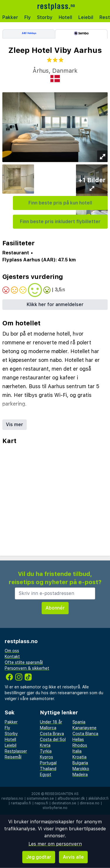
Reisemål (13, 757)
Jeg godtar (39, 857)
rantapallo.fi (21, 803)
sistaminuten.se (40, 798)
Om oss (12, 651)
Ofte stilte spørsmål (24, 662)
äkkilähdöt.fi (98, 798)
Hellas (78, 739)
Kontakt (12, 657)
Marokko (81, 769)
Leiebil (86, 17)
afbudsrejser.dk (71, 798)
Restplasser (16, 751)
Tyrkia (46, 751)
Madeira (80, 775)
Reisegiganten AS (62, 794)
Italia (77, 751)
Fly (28, 17)
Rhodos (80, 745)
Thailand (48, 769)
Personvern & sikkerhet (27, 668)
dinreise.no (90, 803)
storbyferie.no (55, 808)
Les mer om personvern (55, 844)
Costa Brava (52, 734)
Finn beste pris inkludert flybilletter (60, 222)
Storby (45, 17)
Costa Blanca (85, 734)
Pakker (10, 17)
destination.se (64, 803)
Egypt (46, 775)
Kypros (46, 757)
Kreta (45, 745)
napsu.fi (41, 803)
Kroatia (79, 757)
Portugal (48, 763)
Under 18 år (51, 722)
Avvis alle (73, 857)
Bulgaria (80, 763)
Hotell (65, 17)
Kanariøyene (84, 728)
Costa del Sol (53, 739)
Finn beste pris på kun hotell (60, 203)
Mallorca (48, 728)
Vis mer (15, 425)
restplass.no (12, 798)
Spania (79, 722)
